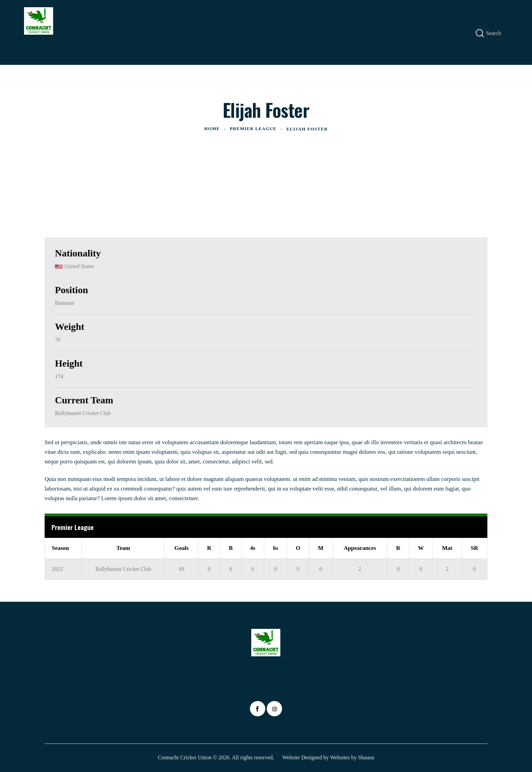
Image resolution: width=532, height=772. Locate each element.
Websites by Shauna (352, 757)
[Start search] (480, 33)
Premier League (253, 129)
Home (212, 129)
